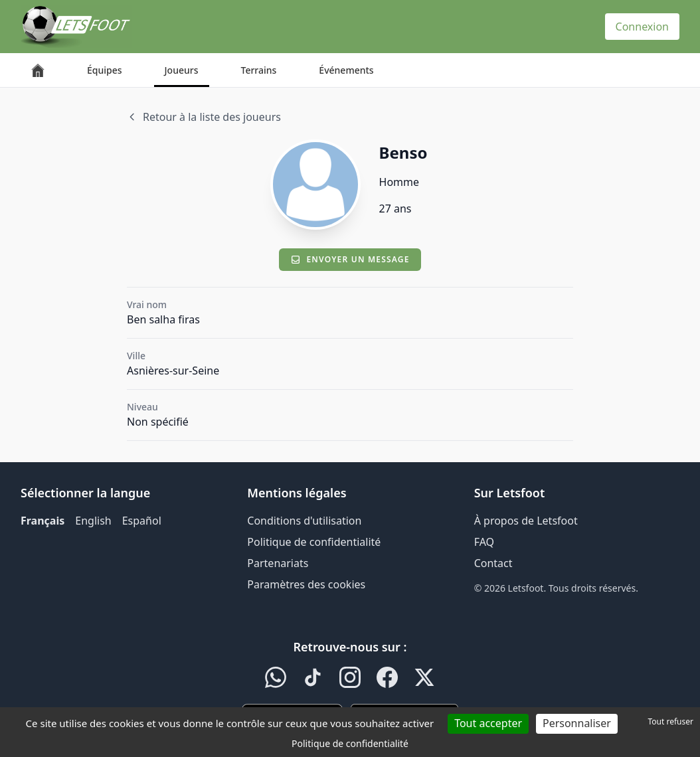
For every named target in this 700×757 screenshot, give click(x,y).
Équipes (105, 70)
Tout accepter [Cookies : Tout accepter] (488, 723)
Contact (493, 563)
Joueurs (182, 70)
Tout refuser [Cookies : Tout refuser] (671, 721)
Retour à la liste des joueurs (204, 117)
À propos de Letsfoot (526, 521)
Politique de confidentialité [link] (350, 743)
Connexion (642, 27)
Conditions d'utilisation (304, 521)
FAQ (484, 542)
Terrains (259, 70)
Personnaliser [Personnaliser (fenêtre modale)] (577, 723)
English (93, 521)
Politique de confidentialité (314, 542)
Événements (346, 70)
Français (43, 521)
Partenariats (278, 563)
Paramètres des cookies (306, 584)
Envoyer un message (350, 259)
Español (142, 521)
